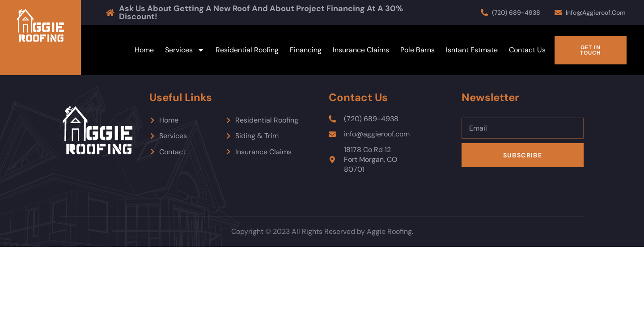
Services (185, 50)
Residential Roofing (247, 50)
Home (144, 50)
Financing (306, 50)
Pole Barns (417, 50)
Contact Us (527, 50)
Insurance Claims (361, 50)
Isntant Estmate (472, 50)
